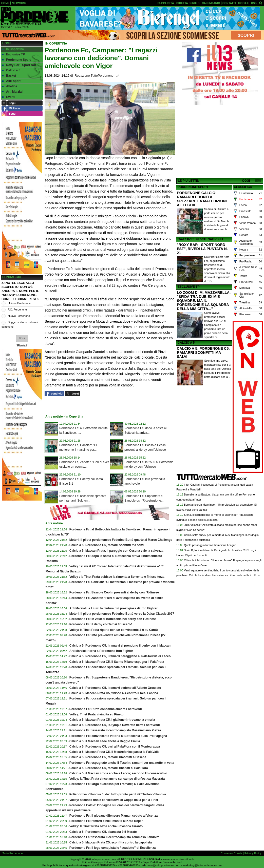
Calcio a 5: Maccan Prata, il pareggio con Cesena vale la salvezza (116, 551)
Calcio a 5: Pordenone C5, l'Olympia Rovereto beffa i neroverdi (115, 725)
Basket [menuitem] (9, 76)
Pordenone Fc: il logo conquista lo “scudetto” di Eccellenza (113, 848)
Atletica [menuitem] (10, 86)
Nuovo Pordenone (19, 316)
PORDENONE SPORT (193, 187)
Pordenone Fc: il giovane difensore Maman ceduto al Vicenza (114, 816)
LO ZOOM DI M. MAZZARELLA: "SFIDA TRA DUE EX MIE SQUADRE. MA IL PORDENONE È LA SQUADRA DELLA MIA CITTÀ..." (204, 301)
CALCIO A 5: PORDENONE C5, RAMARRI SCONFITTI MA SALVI (203, 353)
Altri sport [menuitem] (11, 81)
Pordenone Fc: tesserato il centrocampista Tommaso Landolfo (115, 837)
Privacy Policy (253, 853)
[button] (22, 338)
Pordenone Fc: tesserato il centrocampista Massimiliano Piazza (115, 730)
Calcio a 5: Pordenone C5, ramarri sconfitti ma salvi (107, 545)
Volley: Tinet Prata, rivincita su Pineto (97, 714)
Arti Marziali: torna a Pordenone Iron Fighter (101, 651)
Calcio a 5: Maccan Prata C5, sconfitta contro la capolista (111, 842)
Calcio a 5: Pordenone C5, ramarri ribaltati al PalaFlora (109, 768)
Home (7, 43)
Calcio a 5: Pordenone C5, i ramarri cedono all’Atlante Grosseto (115, 688)
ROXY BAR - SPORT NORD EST (200, 239)
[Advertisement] (220, 142)
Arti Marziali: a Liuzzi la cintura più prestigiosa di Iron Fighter (114, 608)
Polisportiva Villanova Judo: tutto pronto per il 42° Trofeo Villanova (118, 794)
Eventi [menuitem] (9, 97)
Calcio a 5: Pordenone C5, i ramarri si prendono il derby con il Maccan (120, 646)
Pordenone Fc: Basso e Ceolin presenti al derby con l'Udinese (114, 592)
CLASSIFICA (243, 187)
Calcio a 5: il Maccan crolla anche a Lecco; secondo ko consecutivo (118, 773)
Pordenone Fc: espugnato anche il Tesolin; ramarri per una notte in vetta (122, 763)
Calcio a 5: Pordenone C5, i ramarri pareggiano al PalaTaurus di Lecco (120, 656)
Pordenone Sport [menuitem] (16, 60)
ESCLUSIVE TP (189, 287)
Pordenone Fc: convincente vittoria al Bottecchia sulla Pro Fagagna (118, 736)
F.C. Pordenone (17, 309)
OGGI (246, 181)
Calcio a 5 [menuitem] (11, 70)
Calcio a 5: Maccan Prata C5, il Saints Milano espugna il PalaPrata (117, 662)
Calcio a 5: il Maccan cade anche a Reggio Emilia (105, 741)
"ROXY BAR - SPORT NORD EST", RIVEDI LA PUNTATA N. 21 (202, 249)
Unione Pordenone (19, 303)
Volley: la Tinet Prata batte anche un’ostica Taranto (106, 826)
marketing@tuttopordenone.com (202, 865)
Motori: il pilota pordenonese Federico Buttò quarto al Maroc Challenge (121, 540)
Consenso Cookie (231, 853)
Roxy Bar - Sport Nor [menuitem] (19, 65)
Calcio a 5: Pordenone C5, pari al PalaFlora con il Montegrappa (115, 747)
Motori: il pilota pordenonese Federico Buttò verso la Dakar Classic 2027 (122, 614)
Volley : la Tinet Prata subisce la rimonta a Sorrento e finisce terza (117, 577)
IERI (258, 181)
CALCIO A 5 (186, 343)
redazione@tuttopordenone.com (160, 865)
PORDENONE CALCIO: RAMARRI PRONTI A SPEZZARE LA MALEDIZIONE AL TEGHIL (203, 199)
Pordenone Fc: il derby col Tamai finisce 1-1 (101, 624)
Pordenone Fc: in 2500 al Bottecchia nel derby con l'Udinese (113, 619)
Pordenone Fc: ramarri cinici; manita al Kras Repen (106, 821)
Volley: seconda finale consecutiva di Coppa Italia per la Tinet (114, 800)
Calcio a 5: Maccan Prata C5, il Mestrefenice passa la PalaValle (115, 752)
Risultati (22, 345)
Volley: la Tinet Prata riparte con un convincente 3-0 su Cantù (114, 630)
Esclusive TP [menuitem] (14, 54)
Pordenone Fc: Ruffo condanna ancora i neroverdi (106, 709)
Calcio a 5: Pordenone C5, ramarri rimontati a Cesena (108, 757)
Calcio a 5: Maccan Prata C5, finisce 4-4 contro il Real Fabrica (114, 693)
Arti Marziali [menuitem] (13, 92)
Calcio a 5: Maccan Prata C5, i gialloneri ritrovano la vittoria (112, 720)
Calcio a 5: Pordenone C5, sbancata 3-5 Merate (103, 832)
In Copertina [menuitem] (13, 49)
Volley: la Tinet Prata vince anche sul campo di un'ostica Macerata (117, 779)
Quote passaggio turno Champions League (210, 545)
